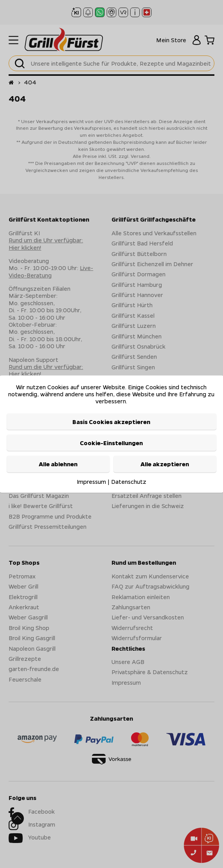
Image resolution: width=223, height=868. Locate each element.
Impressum (91, 481)
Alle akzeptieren (165, 464)
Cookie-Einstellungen (111, 443)
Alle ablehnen (58, 464)
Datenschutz (129, 481)
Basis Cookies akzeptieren (111, 421)
